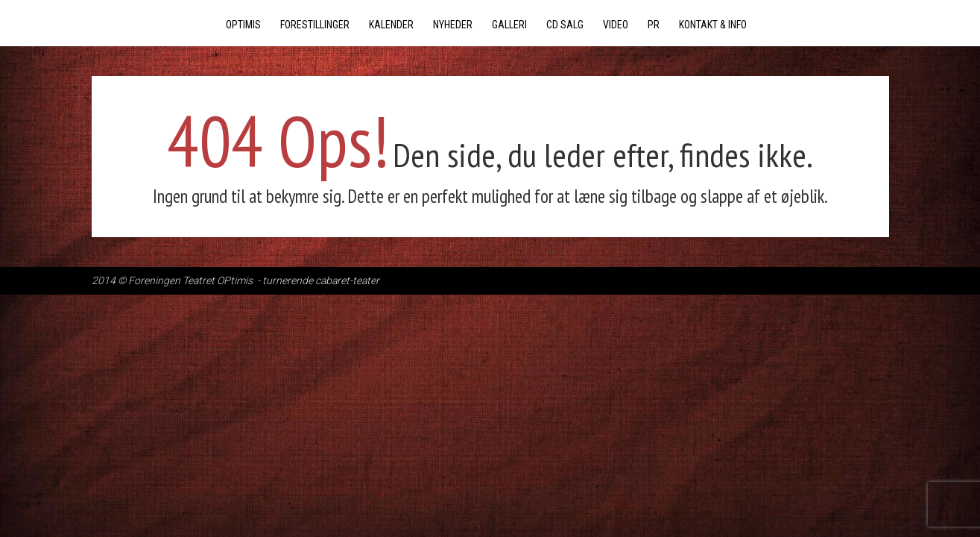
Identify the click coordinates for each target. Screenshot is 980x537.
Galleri (509, 25)
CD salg (565, 25)
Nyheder (453, 25)
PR (654, 25)
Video (616, 25)
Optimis (243, 25)
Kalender (391, 25)
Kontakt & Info (713, 25)
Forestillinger (315, 25)
